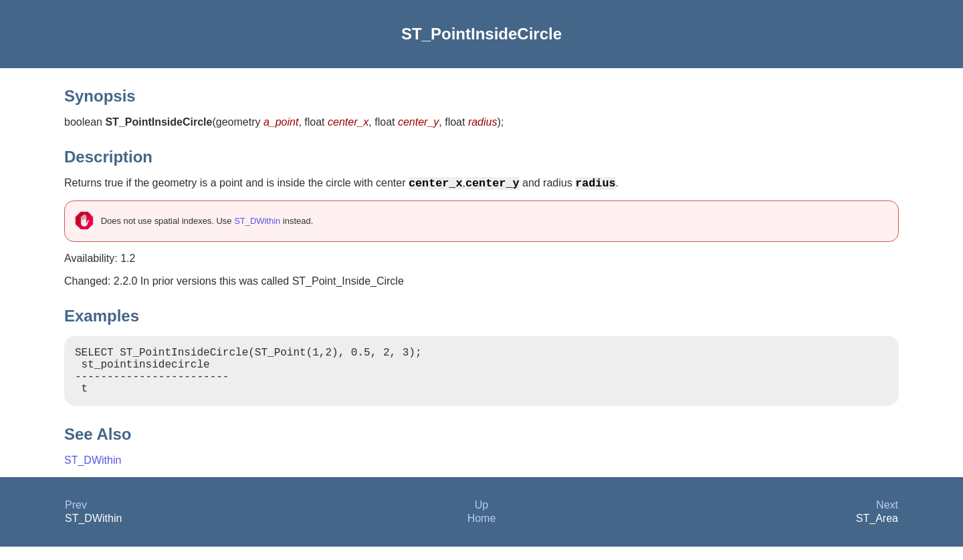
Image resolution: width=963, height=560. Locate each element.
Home (482, 532)
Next (887, 518)
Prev (76, 518)
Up (481, 518)
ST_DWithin (257, 224)
